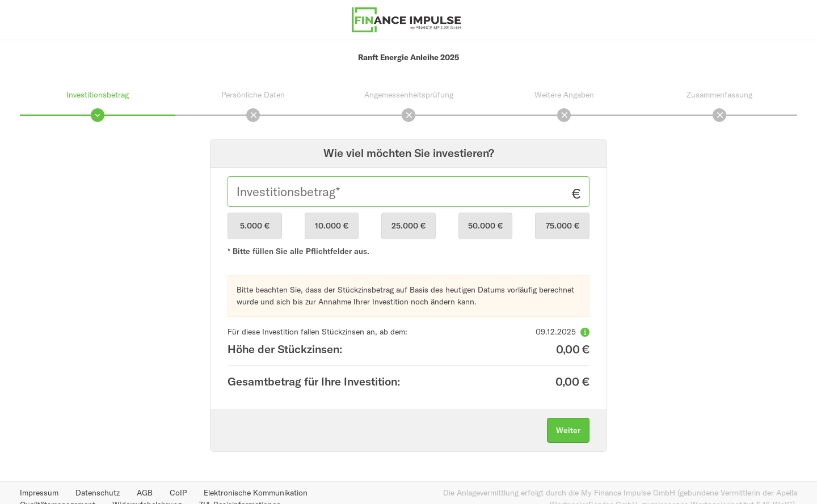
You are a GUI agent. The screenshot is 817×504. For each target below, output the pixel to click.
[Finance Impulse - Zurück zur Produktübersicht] (406, 18)
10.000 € (332, 226)
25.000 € (408, 226)
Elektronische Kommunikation (256, 493)
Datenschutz (98, 493)
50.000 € (485, 226)
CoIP (178, 493)
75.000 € (563, 226)
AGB (145, 493)
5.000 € (255, 226)
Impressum (39, 493)
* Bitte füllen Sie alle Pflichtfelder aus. (298, 251)
